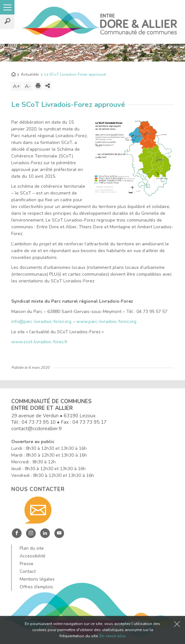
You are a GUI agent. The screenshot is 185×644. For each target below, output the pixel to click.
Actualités (30, 74)
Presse (27, 564)
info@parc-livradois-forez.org (41, 322)
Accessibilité (32, 556)
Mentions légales (37, 579)
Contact (28, 571)
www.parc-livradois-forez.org (106, 322)
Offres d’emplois (36, 587)
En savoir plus (113, 636)
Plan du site (32, 548)
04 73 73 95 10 (39, 422)
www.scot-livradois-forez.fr (39, 342)
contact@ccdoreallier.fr (37, 428)
